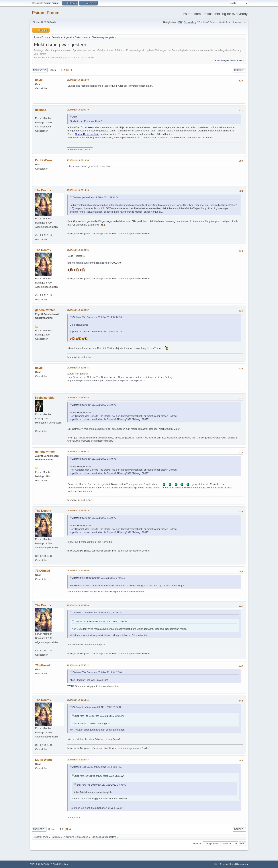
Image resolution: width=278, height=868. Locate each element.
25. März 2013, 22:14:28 (78, 190)
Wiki (180, 22)
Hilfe (216, 864)
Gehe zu (197, 843)
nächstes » (238, 60)
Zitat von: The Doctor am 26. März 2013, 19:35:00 (97, 672)
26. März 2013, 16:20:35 (78, 250)
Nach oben (39, 829)
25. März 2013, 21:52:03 (78, 80)
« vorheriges (222, 60)
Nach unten (40, 70)
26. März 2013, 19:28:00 (78, 571)
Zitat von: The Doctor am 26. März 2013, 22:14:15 (97, 767)
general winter (45, 310)
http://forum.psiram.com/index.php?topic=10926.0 (94, 263)
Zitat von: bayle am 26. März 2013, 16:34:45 (94, 405)
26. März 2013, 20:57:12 (78, 665)
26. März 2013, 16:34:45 (78, 368)
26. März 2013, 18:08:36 (78, 452)
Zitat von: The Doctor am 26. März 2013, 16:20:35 (97, 317)
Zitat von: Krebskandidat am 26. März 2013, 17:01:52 (99, 578)
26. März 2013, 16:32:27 (78, 310)
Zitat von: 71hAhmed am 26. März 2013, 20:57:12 (97, 707)
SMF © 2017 (46, 864)
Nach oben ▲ (242, 864)
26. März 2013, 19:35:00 (78, 605)
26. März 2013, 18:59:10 (78, 511)
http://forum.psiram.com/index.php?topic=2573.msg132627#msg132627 (106, 381)
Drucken (239, 70)
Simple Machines (60, 864)
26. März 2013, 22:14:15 (78, 700)
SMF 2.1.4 (34, 864)
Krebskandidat (45, 398)
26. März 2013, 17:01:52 (78, 398)
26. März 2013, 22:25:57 (78, 760)
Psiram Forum (46, 13)
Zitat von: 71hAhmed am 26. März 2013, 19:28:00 (97, 613)
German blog (190, 22)
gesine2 (41, 110)
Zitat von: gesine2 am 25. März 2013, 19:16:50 (95, 197)
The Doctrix (43, 190)
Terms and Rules (227, 864)
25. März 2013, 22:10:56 (78, 160)
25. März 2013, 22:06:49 (78, 110)
